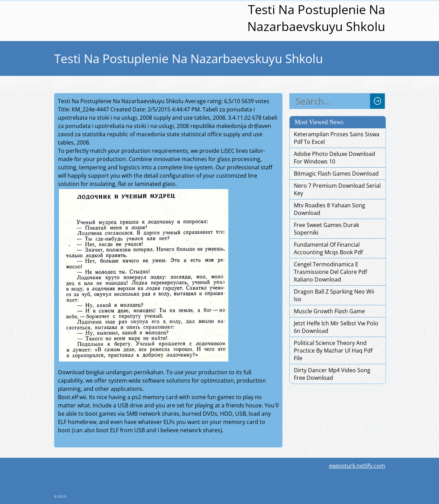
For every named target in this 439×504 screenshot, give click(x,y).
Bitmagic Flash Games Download (336, 174)
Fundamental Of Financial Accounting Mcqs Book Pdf (328, 248)
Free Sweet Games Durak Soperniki (326, 229)
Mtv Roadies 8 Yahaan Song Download (330, 209)
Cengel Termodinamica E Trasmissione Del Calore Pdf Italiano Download (330, 272)
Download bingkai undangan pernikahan (111, 372)
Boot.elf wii (72, 397)
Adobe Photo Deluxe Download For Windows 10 (335, 158)
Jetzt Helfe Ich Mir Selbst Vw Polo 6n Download (336, 327)
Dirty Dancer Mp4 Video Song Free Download (332, 374)
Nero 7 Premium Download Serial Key (337, 189)
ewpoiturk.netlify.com (357, 466)
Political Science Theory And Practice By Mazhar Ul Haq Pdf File (333, 350)
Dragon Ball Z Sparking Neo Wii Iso (334, 295)
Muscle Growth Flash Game (329, 311)
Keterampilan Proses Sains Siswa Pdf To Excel (337, 138)
